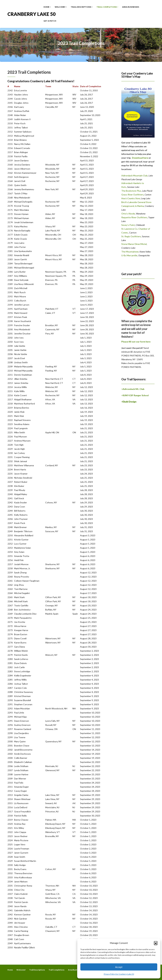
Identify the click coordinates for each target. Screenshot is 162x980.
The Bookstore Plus (131, 191)
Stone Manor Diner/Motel (134, 244)
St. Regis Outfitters (131, 236)
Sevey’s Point (128, 225)
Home (47, 7)
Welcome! (61, 7)
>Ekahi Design (129, 402)
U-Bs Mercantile (129, 255)
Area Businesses (131, 7)
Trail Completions (107, 7)
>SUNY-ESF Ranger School (135, 395)
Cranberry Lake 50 (31, 14)
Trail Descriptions (82, 7)
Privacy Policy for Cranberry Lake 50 (119, 974)
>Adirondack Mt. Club (133, 389)
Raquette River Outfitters (134, 217)
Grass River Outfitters (132, 195)
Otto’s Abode (128, 214)
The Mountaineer (130, 252)
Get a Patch (50, 21)
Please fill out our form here (136, 342)
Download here (140, 158)
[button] (156, 943)
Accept (119, 967)
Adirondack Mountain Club (134, 176)
